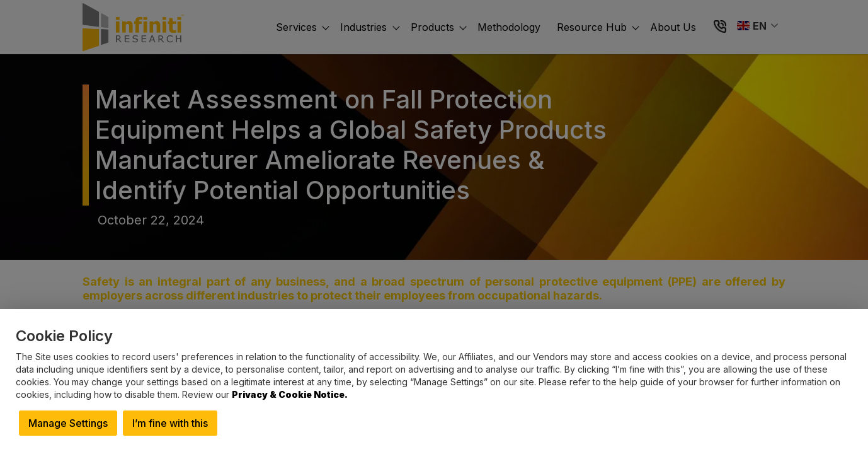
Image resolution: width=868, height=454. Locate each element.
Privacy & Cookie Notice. (290, 394)
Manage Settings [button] (68, 423)
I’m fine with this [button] (170, 423)
